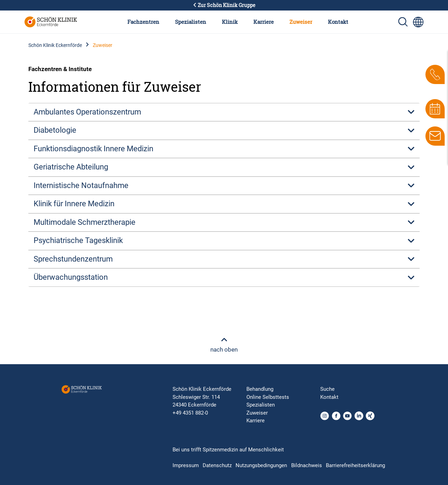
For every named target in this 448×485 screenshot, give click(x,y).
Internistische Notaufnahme (81, 185)
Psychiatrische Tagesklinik (78, 240)
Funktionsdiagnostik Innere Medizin (93, 149)
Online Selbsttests (268, 397)
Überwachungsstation (71, 277)
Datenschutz (217, 465)
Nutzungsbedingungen (261, 465)
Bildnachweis (307, 465)
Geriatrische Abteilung (71, 167)
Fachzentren (143, 22)
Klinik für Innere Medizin (74, 204)
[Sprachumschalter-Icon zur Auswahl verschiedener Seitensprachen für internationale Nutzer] (418, 22)
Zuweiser (301, 22)
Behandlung (260, 389)
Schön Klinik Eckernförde (55, 45)
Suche (327, 389)
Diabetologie (55, 130)
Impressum (186, 465)
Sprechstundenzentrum (73, 259)
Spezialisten (191, 22)
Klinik (230, 22)
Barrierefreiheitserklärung (355, 465)
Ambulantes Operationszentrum (87, 112)
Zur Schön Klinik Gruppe (224, 5)
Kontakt (338, 22)
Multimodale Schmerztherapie (85, 222)
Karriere (264, 22)
